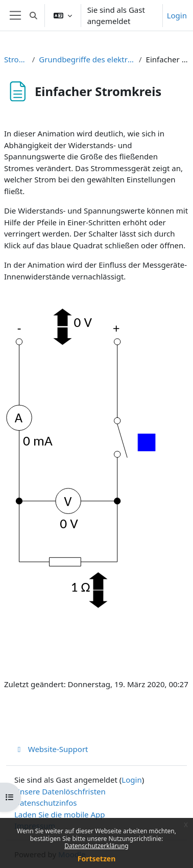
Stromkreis (16, 59)
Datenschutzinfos (45, 803)
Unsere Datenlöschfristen (60, 791)
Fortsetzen (97, 859)
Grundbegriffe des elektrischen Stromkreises (87, 59)
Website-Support (51, 749)
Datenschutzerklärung (96, 846)
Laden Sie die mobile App (60, 814)
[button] (33, 15)
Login (177, 15)
